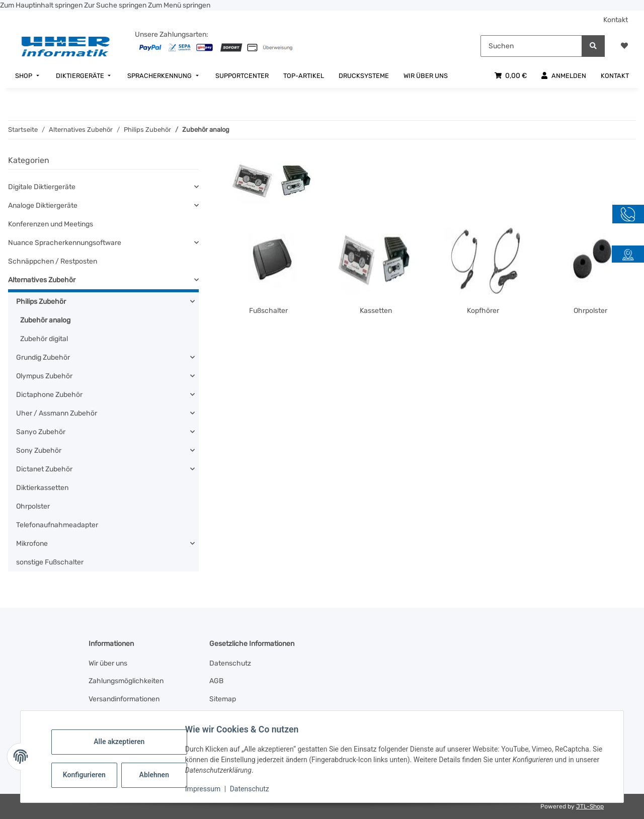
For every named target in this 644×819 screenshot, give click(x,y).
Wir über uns (108, 663)
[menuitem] (28, 76)
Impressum (206, 789)
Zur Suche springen (116, 5)
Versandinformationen (124, 699)
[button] (624, 46)
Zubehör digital (44, 339)
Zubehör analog (45, 320)
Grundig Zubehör (43, 357)
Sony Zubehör (39, 451)
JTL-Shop (590, 806)
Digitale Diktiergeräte (42, 187)
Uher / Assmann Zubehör (57, 413)
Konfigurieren (89, 775)
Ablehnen (158, 775)
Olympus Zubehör (44, 376)
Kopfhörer (483, 311)
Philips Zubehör (41, 302)
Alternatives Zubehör (42, 280)
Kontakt (616, 20)
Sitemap (223, 699)
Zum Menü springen (179, 5)
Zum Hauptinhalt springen (42, 5)
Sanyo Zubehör (41, 432)
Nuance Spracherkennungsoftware (65, 243)
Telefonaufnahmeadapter (57, 525)
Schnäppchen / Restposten (53, 261)
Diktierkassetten (42, 488)
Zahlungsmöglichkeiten (126, 681)
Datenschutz (253, 789)
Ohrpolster (590, 311)
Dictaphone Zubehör (49, 395)
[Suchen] (531, 46)
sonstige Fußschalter (50, 562)
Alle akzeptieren (123, 742)
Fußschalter (268, 311)
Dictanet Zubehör (44, 469)
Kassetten (376, 311)
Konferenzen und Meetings (51, 224)
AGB (216, 681)
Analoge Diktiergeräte (43, 206)
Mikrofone (32, 544)
